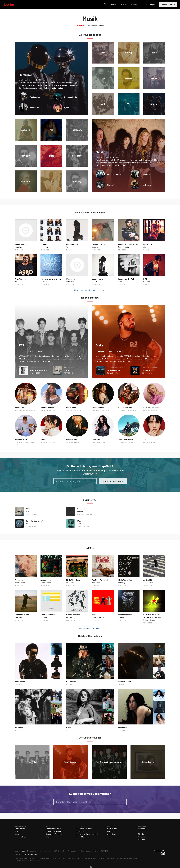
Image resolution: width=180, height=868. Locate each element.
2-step (55, 410)
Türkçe (97, 851)
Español (33, 851)
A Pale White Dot (125, 580)
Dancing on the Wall (126, 279)
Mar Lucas (96, 583)
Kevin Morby (71, 583)
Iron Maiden (146, 185)
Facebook (142, 829)
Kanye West (71, 407)
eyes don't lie (98, 279)
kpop (40, 351)
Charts (134, 4)
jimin (79, 526)
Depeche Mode (71, 97)
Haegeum (81, 509)
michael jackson (131, 410)
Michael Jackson (125, 407)
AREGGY (95, 282)
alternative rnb (20, 442)
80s (123, 410)
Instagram (142, 837)
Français (41, 851)
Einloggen (151, 4)
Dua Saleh (19, 617)
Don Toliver (71, 682)
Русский (81, 851)
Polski (63, 851)
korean (53, 442)
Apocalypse (46, 580)
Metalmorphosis (125, 615)
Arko (17, 282)
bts (32, 351)
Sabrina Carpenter (151, 407)
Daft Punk (40, 80)
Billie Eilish (122, 727)
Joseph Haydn (123, 247)
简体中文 (105, 851)
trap (68, 442)
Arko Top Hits (21, 279)
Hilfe (47, 837)
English (18, 851)
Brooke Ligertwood (99, 617)
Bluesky (141, 834)
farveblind (70, 617)
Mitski (69, 727)
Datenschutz (77, 858)
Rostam (44, 617)
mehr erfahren (58, 88)
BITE (145, 279)
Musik (114, 4)
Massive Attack (36, 108)
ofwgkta (130, 442)
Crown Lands (46, 583)
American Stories (48, 615)
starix (146, 247)
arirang (36, 514)
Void (68, 247)
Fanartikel (80, 837)
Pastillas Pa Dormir (100, 580)
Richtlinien (86, 858)
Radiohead (19, 727)
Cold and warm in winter (51, 279)
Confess (121, 617)
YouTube (141, 839)
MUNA (120, 282)
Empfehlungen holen (113, 481)
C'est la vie (71, 279)
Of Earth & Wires (22, 615)
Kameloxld (70, 282)
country (21, 410)
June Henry (96, 247)
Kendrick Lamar (124, 682)
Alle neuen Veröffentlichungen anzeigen (89, 290)
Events (124, 4)
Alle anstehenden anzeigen (89, 628)
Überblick (80, 26)
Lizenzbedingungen (65, 858)
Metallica (117, 157)
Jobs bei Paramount (22, 861)
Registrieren (168, 4)
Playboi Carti (72, 439)
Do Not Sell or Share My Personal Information (123, 858)
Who (79, 521)
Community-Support (54, 831)
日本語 (57, 851)
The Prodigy (35, 97)
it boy (88, 526)
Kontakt (18, 831)
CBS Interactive (20, 858)
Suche (105, 4)
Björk (67, 108)
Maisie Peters (20, 583)
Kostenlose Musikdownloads (87, 834)
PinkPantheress (47, 407)
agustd (80, 514)
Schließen (91, 867)
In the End (148, 244)
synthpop (99, 442)
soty (83, 526)
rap (111, 351)
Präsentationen (21, 837)
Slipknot (110, 185)
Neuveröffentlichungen (95, 26)
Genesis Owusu (149, 620)
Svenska (89, 851)
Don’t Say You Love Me (35, 521)
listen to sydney (99, 244)
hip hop (79, 410)
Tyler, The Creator (125, 439)
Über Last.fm (20, 829)
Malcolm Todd (21, 439)
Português (72, 851)
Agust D (44, 439)
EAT (94, 615)
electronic (48, 410)
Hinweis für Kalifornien (98, 858)
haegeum (90, 514)
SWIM (67, 370)
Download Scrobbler (84, 829)
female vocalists (31, 410)
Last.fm (12, 4)
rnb (97, 410)
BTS (27, 511)
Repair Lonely (72, 244)
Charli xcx (96, 439)
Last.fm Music (35, 861)
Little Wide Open (73, 580)
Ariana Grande (98, 407)
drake (119, 351)
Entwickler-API (82, 831)
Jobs (17, 834)
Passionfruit (147, 370)
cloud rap (73, 442)
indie (28, 442)
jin (27, 526)
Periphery (121, 583)
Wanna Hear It (21, 244)
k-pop (23, 351)
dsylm (34, 526)
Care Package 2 (113, 370)
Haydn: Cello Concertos (128, 244)
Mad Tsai (147, 282)
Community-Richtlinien (54, 834)
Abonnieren (112, 834)
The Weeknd (20, 682)
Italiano (49, 851)
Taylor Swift (20, 407)
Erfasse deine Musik (53, 829)
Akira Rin (44, 282)
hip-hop (101, 351)
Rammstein (146, 174)
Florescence (20, 580)
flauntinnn (19, 247)
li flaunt (44, 244)
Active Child (148, 580)
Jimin (79, 524)
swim (28, 514)
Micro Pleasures (73, 615)
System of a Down (114, 174)
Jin (145, 439)
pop (16, 410)
